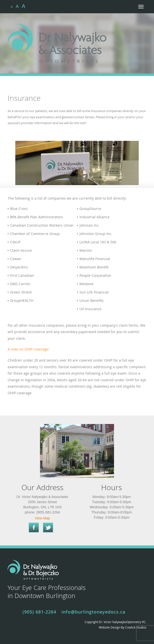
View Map (42, 518)
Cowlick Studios (136, 627)
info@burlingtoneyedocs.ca (93, 612)
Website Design (109, 627)
